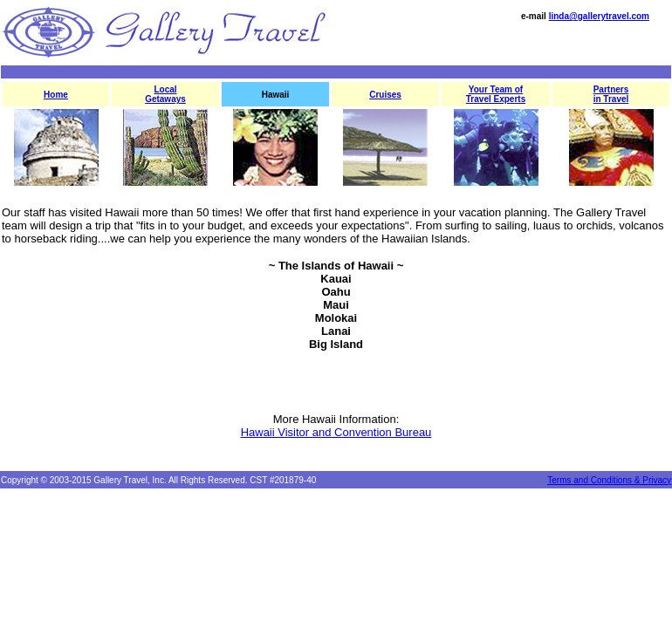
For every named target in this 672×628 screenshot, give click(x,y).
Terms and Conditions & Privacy (609, 480)
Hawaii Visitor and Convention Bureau (336, 432)
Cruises (385, 95)
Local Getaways (165, 94)
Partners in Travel (611, 94)
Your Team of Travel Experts (496, 94)
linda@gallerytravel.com (599, 16)
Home (56, 95)
